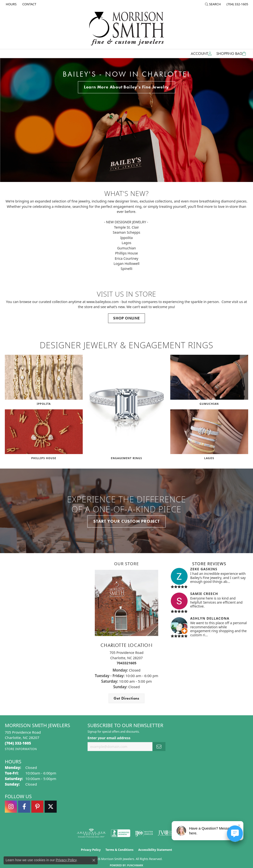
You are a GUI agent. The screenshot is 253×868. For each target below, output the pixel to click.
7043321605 (127, 663)
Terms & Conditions (119, 850)
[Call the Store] (18, 743)
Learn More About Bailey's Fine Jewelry (126, 87)
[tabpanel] (126, 120)
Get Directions (126, 698)
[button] (213, 4)
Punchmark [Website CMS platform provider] (135, 865)
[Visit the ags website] (91, 833)
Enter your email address (109, 738)
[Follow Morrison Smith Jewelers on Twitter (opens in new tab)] (51, 807)
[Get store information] (21, 749)
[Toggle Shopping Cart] (231, 54)
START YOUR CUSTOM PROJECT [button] (126, 521)
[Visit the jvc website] (167, 833)
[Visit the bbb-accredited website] (121, 833)
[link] (11, 4)
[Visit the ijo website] (144, 833)
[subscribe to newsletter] (159, 747)
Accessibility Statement (155, 850)
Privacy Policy (91, 850)
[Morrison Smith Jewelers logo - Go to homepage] (127, 29)
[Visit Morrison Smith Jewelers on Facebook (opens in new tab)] (24, 807)
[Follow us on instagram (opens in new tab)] (11, 807)
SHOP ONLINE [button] (126, 318)
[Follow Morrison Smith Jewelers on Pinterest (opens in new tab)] (37, 807)
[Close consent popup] (94, 860)
